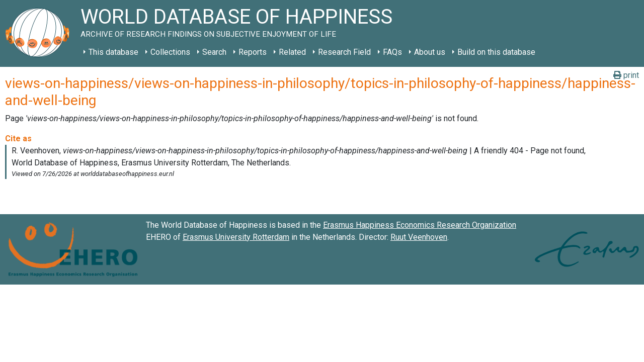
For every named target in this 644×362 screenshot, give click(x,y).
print (626, 75)
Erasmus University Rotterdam (236, 237)
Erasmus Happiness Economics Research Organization (420, 225)
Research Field (344, 52)
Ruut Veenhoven (419, 237)
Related (292, 52)
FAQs (392, 52)
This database (113, 52)
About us (430, 52)
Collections (170, 52)
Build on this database (496, 52)
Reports (253, 52)
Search (214, 52)
